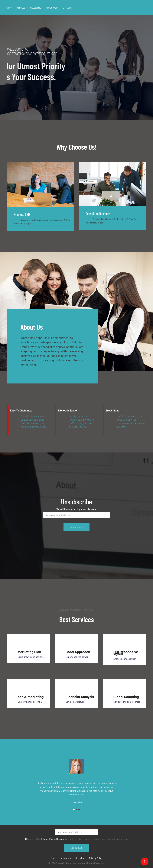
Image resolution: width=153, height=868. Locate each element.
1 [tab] (30, 105)
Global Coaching (126, 697)
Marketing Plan (29, 652)
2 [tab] (76, 809)
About (10, 8)
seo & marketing (31, 697)
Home (53, 858)
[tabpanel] (76, 67)
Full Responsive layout (126, 653)
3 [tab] (79, 809)
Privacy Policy (52, 8)
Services (21, 8)
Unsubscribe (35, 8)
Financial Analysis (80, 697)
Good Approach (78, 652)
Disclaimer (68, 8)
